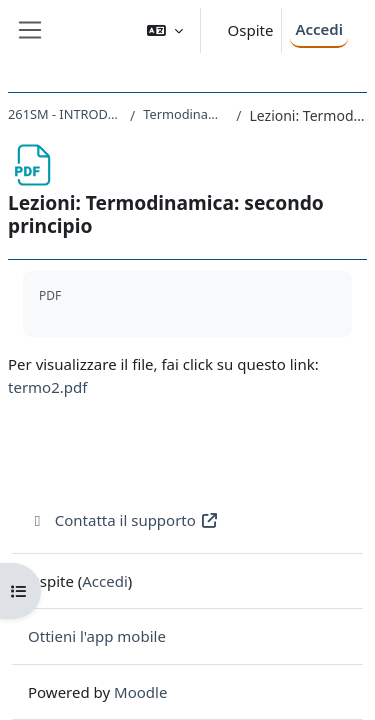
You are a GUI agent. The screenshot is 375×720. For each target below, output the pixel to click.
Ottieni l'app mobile (97, 636)
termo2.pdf (47, 387)
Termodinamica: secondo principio (185, 114)
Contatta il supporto (123, 520)
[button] (165, 30)
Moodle (140, 692)
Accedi (319, 29)
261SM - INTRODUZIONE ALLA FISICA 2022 (65, 114)
